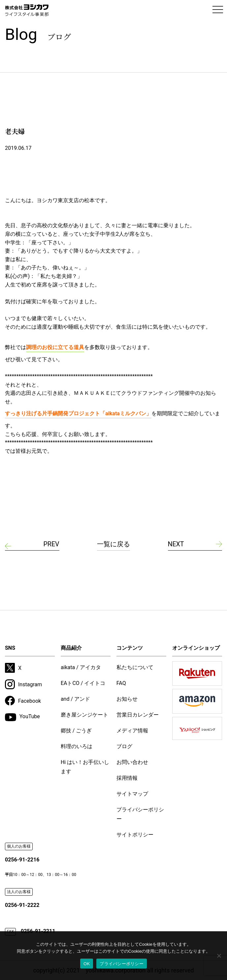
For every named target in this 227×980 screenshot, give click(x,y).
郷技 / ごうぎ (76, 731)
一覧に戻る (113, 544)
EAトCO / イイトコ (83, 683)
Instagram (23, 684)
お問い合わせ (132, 762)
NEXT (176, 544)
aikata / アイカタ (81, 667)
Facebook (23, 701)
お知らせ (127, 699)
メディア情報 (132, 731)
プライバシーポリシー (140, 814)
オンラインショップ (196, 648)
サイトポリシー (135, 835)
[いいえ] (219, 956)
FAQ (121, 683)
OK (87, 964)
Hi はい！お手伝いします (85, 767)
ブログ (124, 746)
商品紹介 (71, 648)
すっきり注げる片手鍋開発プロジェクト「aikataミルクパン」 (78, 413)
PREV (51, 544)
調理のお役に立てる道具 (55, 347)
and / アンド (75, 699)
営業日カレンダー (138, 715)
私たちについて (135, 667)
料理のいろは (77, 746)
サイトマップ (132, 794)
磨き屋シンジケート (84, 715)
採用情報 (127, 778)
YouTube (22, 718)
